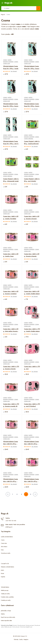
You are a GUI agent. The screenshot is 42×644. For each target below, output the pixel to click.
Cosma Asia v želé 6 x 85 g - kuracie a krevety (32, 255)
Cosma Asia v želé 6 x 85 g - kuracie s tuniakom (11, 293)
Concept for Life (5, 564)
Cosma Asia (6, 214)
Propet (11, 625)
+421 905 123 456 (11, 521)
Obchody (16, 639)
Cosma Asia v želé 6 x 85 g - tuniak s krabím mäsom (32, 293)
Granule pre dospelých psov (26, 627)
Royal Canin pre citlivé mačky (8, 617)
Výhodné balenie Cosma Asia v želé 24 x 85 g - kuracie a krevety (31, 480)
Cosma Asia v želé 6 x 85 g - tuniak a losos (11, 255)
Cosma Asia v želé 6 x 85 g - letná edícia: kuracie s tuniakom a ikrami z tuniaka (11, 330)
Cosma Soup (6, 64)
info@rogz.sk (9, 527)
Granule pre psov (21, 625)
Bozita (2, 573)
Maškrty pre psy (5, 590)
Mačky (10, 60)
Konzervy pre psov (30, 625)
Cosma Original (29, 139)
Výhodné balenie (5, 587)
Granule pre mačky (6, 553)
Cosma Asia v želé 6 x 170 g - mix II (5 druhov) (32, 405)
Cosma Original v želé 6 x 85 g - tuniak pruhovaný (32, 143)
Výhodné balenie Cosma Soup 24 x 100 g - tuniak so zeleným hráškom (11, 68)
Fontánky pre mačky (6, 600)
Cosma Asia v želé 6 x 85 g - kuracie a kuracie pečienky (32, 218)
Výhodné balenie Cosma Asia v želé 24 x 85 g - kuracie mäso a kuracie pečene (31, 443)
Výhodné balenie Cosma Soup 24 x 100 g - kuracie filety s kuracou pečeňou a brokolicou (11, 105)
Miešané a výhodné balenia (7, 567)
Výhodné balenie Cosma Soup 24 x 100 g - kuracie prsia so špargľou (32, 68)
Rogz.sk (9, 3)
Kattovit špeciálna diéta (6, 621)
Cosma (8, 14)
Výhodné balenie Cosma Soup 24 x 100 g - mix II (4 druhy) (11, 143)
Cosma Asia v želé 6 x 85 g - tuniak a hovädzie (11, 218)
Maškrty (3, 614)
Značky (21, 639)
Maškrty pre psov (8, 627)
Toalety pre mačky (5, 594)
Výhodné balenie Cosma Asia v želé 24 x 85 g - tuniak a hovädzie (10, 443)
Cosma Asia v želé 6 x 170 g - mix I (32, 368)
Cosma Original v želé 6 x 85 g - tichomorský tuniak (11, 180)
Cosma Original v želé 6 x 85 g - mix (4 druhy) (32, 180)
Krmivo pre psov (16, 627)
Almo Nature (4, 547)
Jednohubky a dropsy (6, 611)
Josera (2, 570)
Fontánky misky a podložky (7, 597)
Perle (2, 550)
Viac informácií (14, 71)
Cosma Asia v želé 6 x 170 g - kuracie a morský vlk (11, 405)
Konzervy (15, 625)
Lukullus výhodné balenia (7, 537)
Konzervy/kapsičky (8, 62)
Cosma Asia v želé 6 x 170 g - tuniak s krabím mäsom (32, 330)
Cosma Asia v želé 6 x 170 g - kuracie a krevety (11, 368)
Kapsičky (3, 577)
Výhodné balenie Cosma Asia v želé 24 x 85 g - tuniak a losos (10, 480)
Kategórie (26, 639)
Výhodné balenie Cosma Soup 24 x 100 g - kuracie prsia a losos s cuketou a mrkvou (32, 105)
